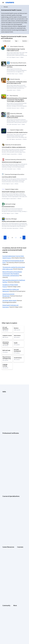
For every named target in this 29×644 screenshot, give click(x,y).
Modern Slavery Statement (9, 603)
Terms (4, 586)
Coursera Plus (6, 527)
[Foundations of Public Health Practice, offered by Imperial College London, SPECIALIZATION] (17, 132)
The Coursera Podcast (8, 568)
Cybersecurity (6, 398)
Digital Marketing (6, 402)
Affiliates (4, 601)
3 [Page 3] (16, 238)
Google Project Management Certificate (12, 433)
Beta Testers (6, 564)
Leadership (5, 520)
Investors (5, 584)
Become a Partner (7, 541)
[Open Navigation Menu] (3, 3)
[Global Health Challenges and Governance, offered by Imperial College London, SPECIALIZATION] (15, 192)
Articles (4, 596)
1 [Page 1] (8, 238)
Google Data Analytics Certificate (10, 428)
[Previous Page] (5, 238)
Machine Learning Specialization (10, 470)
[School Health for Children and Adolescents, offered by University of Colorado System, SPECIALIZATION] (15, 147)
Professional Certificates (8, 529)
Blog (4, 566)
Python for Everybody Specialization (11, 474)
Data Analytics (6, 400)
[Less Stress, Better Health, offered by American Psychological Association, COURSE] (15, 177)
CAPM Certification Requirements (10, 488)
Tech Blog (5, 570)
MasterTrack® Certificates (9, 531)
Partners (4, 562)
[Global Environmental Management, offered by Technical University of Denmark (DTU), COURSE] (15, 162)
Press (4, 582)
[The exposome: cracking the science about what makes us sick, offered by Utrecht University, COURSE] (17, 83)
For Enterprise (6, 535)
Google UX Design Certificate (9, 435)
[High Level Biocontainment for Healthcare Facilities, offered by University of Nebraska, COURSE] (17, 117)
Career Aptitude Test (7, 486)
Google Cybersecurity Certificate (10, 426)
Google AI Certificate (7, 424)
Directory (5, 598)
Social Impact (6, 543)
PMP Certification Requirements (10, 500)
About (4, 516)
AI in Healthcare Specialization (9, 461)
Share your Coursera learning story (11, 504)
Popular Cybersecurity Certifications (11, 502)
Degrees (4, 533)
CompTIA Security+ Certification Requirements (13, 492)
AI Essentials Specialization (9, 455)
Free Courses (6, 545)
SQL (3, 412)
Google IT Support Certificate (9, 430)
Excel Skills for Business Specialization (11, 465)
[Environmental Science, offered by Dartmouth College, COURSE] (15, 207)
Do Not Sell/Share (7, 605)
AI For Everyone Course (8, 459)
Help (4, 590)
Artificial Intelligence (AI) (8, 396)
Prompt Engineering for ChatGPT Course (12, 472)
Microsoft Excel (6, 406)
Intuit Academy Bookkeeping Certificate (12, 443)
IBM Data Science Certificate (9, 441)
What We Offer (6, 518)
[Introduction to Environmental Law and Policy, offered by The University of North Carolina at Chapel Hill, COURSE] (17, 66)
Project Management (7, 408)
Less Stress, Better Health (9, 301)
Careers (4, 522)
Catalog (4, 525)
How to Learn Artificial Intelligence (10, 498)
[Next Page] (24, 238)
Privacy (4, 588)
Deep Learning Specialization (9, 463)
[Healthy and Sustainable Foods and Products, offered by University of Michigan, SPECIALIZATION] (15, 221)
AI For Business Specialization (9, 457)
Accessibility (5, 592)
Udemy (4, 548)
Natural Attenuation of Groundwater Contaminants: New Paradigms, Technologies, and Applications (12, 274)
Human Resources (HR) (8, 404)
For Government (6, 537)
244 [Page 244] (21, 238)
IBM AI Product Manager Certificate (11, 439)
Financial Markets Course (8, 467)
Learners (5, 559)
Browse (6, 7)
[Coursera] (10, 3)
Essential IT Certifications (8, 494)
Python (4, 410)
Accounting (5, 394)
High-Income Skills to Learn (9, 496)
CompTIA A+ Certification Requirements (12, 490)
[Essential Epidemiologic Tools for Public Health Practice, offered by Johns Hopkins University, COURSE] (17, 50)
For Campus (5, 539)
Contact (4, 594)
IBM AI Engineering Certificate (9, 437)
